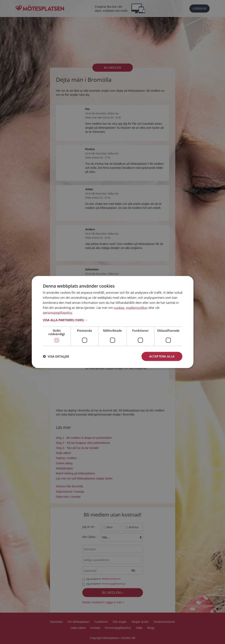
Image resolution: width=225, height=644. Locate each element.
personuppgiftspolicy (58, 312)
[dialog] (113, 322)
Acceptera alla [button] (162, 356)
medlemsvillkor (137, 307)
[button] (113, 320)
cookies (119, 307)
